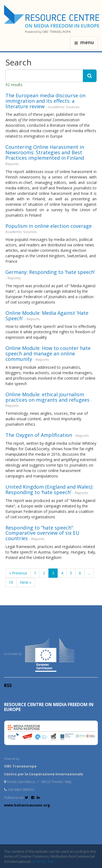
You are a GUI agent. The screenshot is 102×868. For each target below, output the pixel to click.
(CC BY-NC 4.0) (42, 861)
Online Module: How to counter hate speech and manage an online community (48, 353)
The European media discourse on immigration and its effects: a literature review (45, 101)
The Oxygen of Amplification (39, 435)
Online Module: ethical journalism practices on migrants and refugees (47, 397)
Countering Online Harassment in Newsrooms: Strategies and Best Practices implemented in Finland (45, 152)
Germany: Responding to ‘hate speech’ (50, 272)
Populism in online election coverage (49, 226)
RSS (8, 685)
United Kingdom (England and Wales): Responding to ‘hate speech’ (49, 489)
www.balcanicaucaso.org (27, 805)
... (89, 573)
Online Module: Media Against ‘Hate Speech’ (47, 316)
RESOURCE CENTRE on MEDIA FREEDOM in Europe (49, 707)
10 (11, 582)
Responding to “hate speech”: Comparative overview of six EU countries (42, 533)
